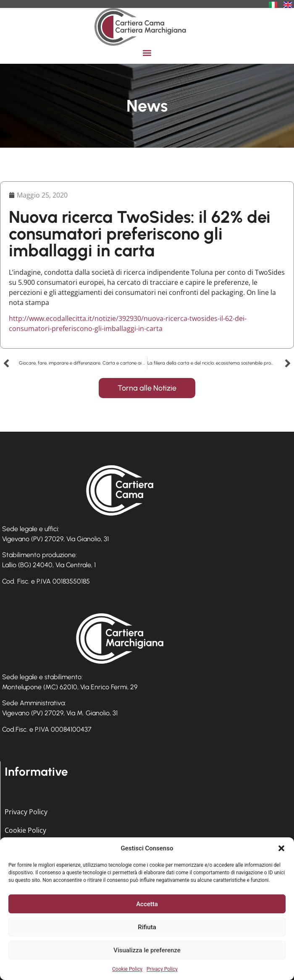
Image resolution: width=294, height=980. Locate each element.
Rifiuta (147, 927)
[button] (281, 848)
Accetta (147, 904)
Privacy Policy (162, 969)
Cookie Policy (127, 969)
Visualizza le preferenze (147, 950)
